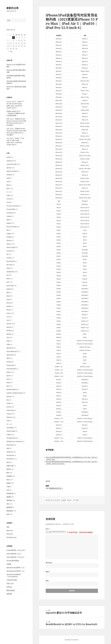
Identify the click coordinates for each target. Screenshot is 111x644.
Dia (8, 230)
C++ (8, 192)
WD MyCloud (11, 438)
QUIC (8, 379)
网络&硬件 (10, 511)
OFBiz (8, 344)
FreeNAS (9, 251)
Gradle (9, 258)
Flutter (9, 244)
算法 (8, 504)
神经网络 (9, 500)
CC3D (8, 202)
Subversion (10, 410)
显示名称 (49, 563)
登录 (8, 527)
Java (8, 282)
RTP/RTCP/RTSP (12, 389)
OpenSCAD (10, 355)
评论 (48, 529)
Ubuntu (9, 417)
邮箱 (48, 572)
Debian (9, 223)
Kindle (9, 306)
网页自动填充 (11, 590)
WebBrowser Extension (14, 441)
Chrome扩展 (11, 209)
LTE (8, 317)
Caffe (8, 195)
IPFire (9, 279)
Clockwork (10, 213)
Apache (9, 168)
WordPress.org (11, 537)
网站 (47, 581)
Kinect (9, 310)
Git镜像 (9, 564)
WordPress (10, 459)
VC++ (8, 424)
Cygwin (9, 216)
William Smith (11, 111)
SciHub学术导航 (12, 580)
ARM (8, 178)
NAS (8, 337)
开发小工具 (10, 583)
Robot (8, 383)
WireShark (10, 455)
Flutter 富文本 (11, 247)
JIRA (8, 292)
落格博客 (9, 594)
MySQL (9, 334)
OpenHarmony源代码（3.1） (16, 568)
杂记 (8, 480)
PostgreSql (10, 365)
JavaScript (10, 286)
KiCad (9, 303)
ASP (8, 182)
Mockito (9, 331)
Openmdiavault (12, 351)
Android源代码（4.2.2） (14, 554)
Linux (8, 313)
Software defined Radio (14, 393)
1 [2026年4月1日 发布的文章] (14, 38)
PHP (8, 358)
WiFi (8, 448)
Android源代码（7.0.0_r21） (16, 557)
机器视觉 (9, 476)
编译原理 (9, 507)
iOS (8, 275)
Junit (8, 299)
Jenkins (9, 289)
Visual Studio (11, 431)
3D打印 (9, 157)
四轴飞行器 (10, 466)
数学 (8, 473)
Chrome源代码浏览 (13, 561)
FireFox (9, 240)
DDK (8, 220)
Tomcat (9, 414)
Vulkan (9, 435)
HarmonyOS (11, 261)
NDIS (8, 341)
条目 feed (10, 530)
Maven (9, 327)
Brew (8, 188)
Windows (10, 452)
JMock (9, 296)
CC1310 (9, 199)
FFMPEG (9, 237)
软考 (8, 514)
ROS (8, 386)
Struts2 (9, 407)
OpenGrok (10, 348)
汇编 (8, 487)
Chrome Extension (13, 206)
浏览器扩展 (10, 493)
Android (9, 161)
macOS (9, 324)
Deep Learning (12, 227)
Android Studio (12, 164)
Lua (8, 320)
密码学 (9, 469)
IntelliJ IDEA (11, 272)
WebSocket (10, 445)
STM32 (9, 403)
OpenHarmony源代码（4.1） (16, 571)
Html (8, 268)
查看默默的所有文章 (55, 488)
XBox (8, 462)
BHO (8, 185)
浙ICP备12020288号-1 (72, 640)
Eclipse (9, 234)
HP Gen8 (9, 265)
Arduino (9, 175)
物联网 (9, 497)
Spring (9, 396)
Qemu (9, 376)
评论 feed (10, 534)
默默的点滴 (12, 8)
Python (9, 372)
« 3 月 (10, 51)
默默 (65, 500)
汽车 (8, 490)
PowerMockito (11, 369)
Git (7, 254)
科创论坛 (9, 587)
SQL (8, 400)
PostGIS (9, 362)
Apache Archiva (12, 171)
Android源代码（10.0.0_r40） (16, 550)
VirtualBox (10, 428)
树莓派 (9, 483)
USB (8, 421)
